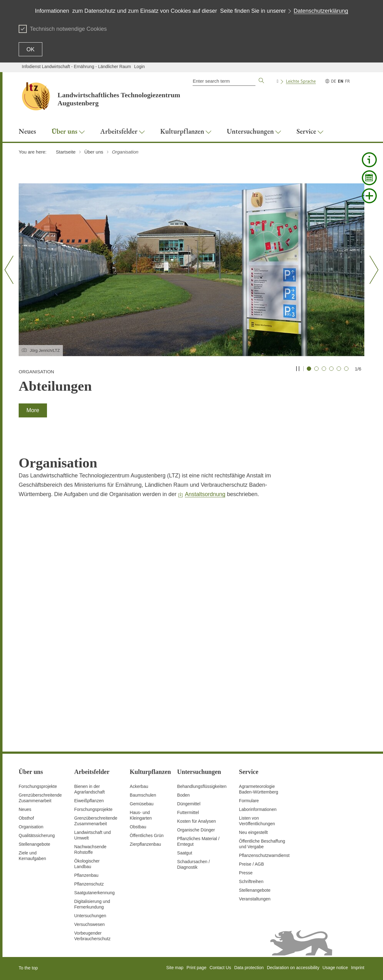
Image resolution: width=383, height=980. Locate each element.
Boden (183, 795)
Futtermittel (188, 812)
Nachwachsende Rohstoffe (91, 849)
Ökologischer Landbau (87, 864)
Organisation (31, 827)
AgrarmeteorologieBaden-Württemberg (259, 789)
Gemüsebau (142, 804)
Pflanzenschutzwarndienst (264, 855)
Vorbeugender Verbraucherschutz (93, 936)
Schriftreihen (251, 881)
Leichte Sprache (301, 81)
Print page (197, 968)
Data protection (249, 968)
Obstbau (138, 827)
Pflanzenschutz (89, 884)
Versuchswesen (90, 924)
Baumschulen (143, 795)
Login (139, 67)
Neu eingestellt (253, 832)
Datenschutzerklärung (321, 11)
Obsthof (26, 818)
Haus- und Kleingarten (141, 815)
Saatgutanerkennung (95, 893)
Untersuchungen (90, 916)
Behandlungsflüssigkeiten (202, 786)
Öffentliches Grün (147, 835)
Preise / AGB (251, 864)
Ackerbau (139, 786)
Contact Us (220, 968)
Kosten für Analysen (196, 821)
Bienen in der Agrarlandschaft (90, 789)
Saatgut (184, 853)
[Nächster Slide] (372, 270)
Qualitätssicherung (37, 835)
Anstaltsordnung (205, 494)
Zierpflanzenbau (145, 844)
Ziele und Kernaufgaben (32, 856)
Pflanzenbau (86, 875)
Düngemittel (189, 804)
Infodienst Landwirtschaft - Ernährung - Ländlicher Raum (76, 67)
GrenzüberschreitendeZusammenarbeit (96, 821)
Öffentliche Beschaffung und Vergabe (262, 844)
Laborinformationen (258, 809)
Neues (25, 809)
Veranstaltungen (255, 899)
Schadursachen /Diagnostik (193, 864)
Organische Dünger (196, 830)
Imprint (358, 968)
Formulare (249, 801)
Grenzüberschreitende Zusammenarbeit (40, 798)
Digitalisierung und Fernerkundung (92, 904)
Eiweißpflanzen (89, 801)
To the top (28, 968)
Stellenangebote (34, 844)
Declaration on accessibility (293, 968)
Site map (175, 968)
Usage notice (335, 968)
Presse (246, 873)
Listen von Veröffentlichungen (257, 821)
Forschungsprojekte (38, 786)
